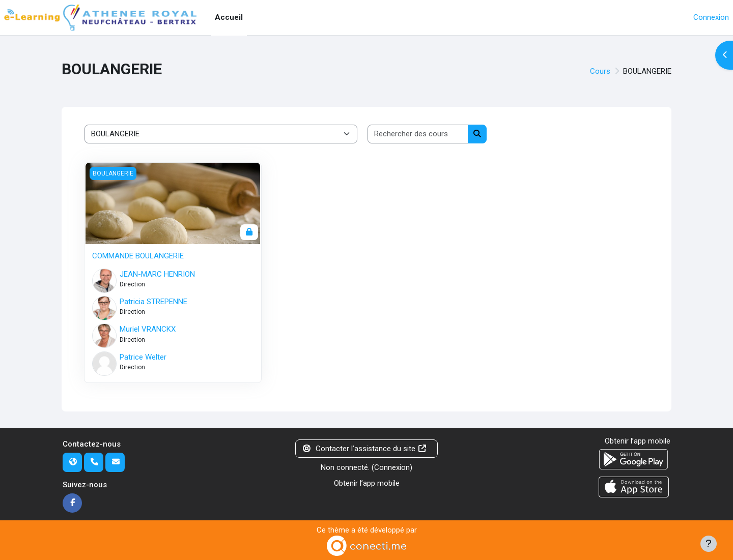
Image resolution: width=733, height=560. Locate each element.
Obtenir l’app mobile (367, 483)
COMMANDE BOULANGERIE (138, 256)
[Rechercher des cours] (418, 134)
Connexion (711, 17)
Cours (600, 71)
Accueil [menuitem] (229, 17)
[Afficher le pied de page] (709, 544)
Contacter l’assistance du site (364, 449)
